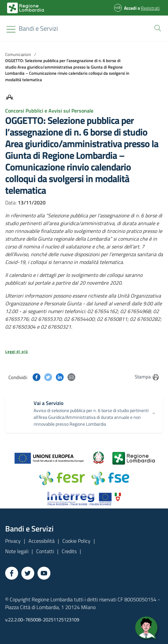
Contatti (45, 551)
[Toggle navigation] (11, 29)
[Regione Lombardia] (38, 28)
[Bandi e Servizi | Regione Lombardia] (26, 8)
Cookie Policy (76, 541)
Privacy (13, 541)
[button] (156, 27)
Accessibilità (42, 541)
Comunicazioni (18, 54)
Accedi (130, 8)
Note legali (17, 551)
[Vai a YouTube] (44, 573)
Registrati (150, 8)
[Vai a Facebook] (12, 573)
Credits (69, 551)
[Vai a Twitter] (28, 573)
